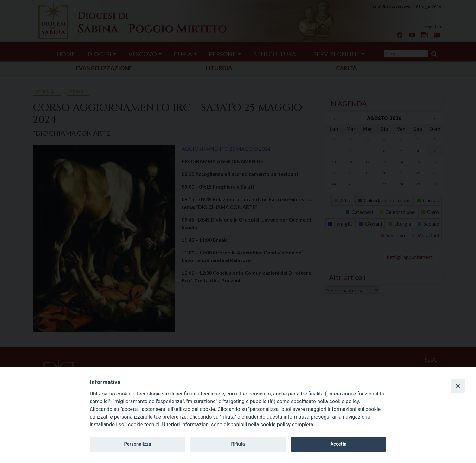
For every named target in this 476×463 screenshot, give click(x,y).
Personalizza (137, 444)
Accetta (338, 444)
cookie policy (276, 424)
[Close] (458, 386)
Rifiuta (238, 444)
